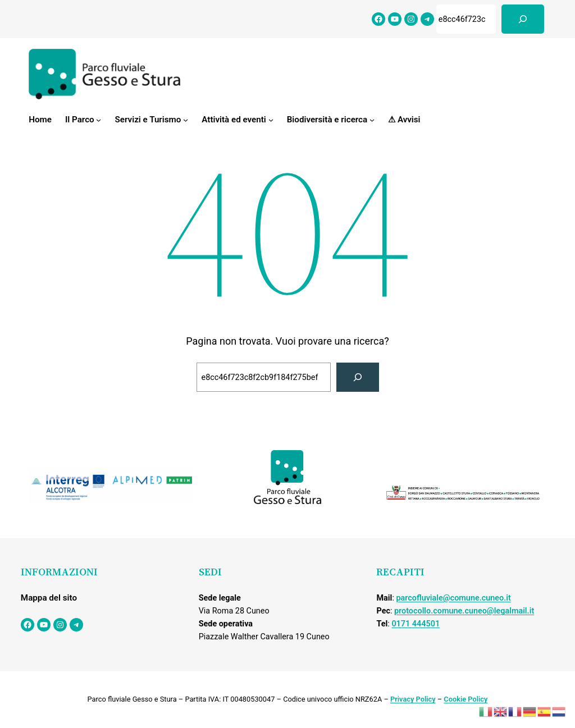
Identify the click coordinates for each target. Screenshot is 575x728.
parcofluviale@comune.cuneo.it (453, 598)
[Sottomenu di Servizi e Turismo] (186, 120)
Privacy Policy (413, 699)
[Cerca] (523, 19)
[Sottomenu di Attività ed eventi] (271, 120)
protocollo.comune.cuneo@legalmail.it (464, 611)
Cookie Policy (466, 699)
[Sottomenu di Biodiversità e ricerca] (372, 120)
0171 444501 (416, 624)
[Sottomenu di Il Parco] (99, 120)
